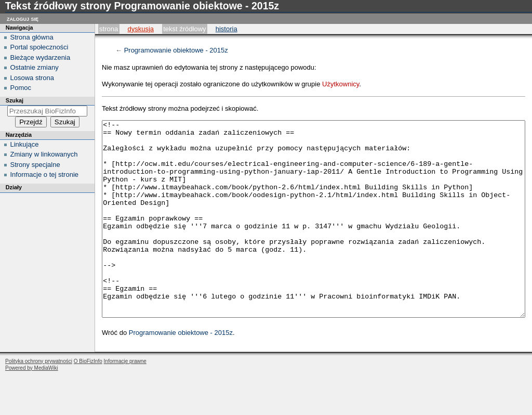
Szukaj (15, 100)
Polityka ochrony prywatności (39, 400)
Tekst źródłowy (184, 29)
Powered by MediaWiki (32, 407)
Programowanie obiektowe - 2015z (176, 50)
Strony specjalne (35, 165)
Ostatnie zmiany (35, 67)
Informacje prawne (125, 400)
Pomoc (21, 88)
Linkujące (25, 144)
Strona (109, 29)
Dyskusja (141, 29)
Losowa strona (32, 78)
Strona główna (32, 37)
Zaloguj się (23, 18)
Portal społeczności (39, 47)
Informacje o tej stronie (45, 174)
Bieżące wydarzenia (41, 57)
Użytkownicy (341, 84)
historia (227, 29)
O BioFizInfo (88, 400)
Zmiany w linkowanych (44, 154)
